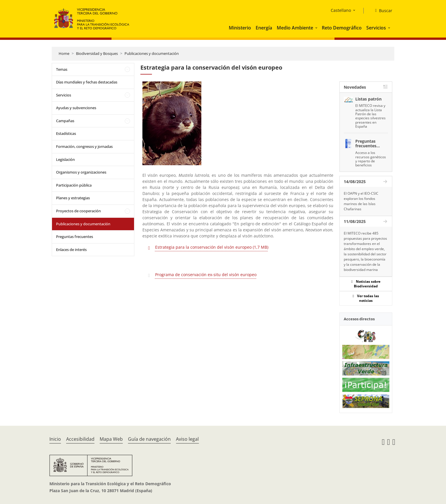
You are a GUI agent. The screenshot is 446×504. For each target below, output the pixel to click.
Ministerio (240, 28)
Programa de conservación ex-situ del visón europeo (206, 275)
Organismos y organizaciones (81, 172)
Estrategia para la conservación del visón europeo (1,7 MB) (212, 247)
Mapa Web (111, 439)
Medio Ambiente (295, 28)
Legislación (65, 159)
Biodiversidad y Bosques (97, 53)
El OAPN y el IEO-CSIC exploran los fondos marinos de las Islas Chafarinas (361, 201)
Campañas (65, 121)
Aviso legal (187, 439)
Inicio (55, 439)
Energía (264, 28)
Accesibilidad (80, 439)
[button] (317, 28)
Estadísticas (66, 133)
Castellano (341, 10)
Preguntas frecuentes (75, 237)
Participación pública (74, 185)
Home (64, 53)
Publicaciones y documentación (152, 53)
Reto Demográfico (342, 28)
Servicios (376, 28)
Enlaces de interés (71, 250)
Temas (62, 69)
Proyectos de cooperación (78, 211)
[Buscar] (381, 11)
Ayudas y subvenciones (76, 108)
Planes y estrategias (73, 198)
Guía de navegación (149, 439)
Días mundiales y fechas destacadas (87, 82)
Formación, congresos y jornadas (84, 146)
